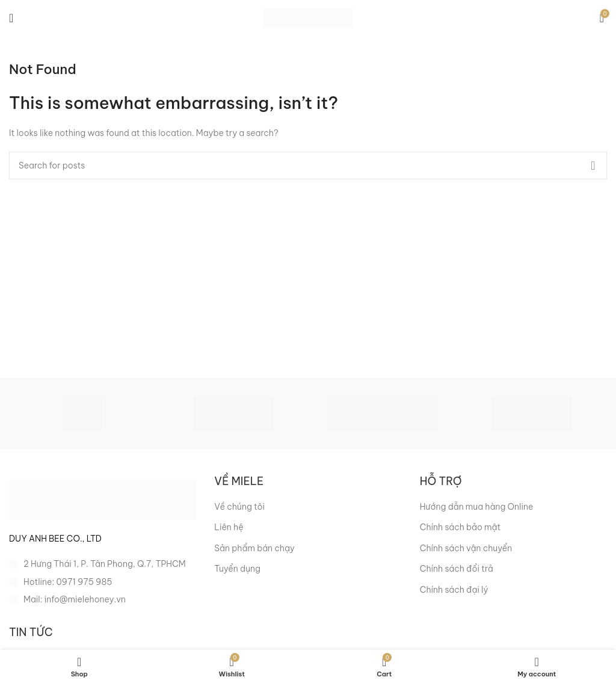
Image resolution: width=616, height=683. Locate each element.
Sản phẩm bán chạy (254, 548)
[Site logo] (308, 17)
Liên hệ (229, 527)
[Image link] (103, 499)
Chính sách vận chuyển (466, 548)
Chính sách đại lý (454, 590)
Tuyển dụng (237, 569)
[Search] (308, 165)
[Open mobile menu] (11, 18)
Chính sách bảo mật (460, 527)
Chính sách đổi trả (457, 569)
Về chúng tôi (239, 507)
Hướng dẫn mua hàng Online (477, 507)
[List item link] (103, 582)
